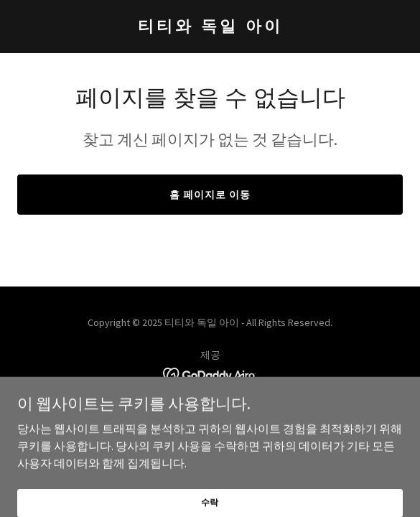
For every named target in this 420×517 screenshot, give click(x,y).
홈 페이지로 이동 (210, 195)
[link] (210, 27)
